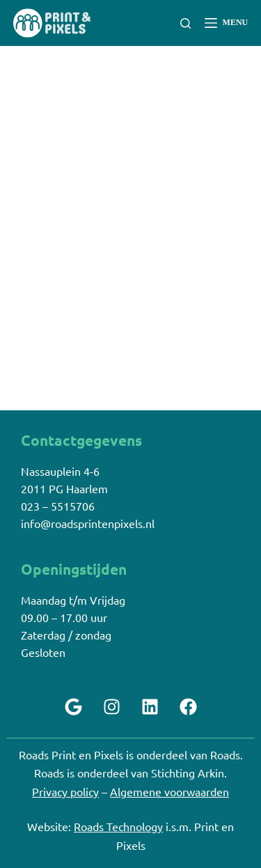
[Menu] (227, 23)
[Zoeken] (185, 23)
